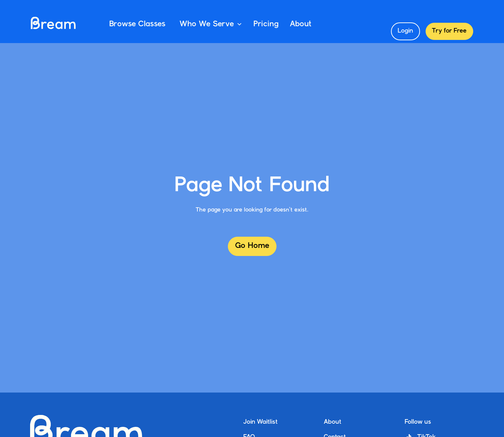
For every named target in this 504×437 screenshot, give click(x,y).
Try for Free (449, 31)
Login (405, 31)
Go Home (252, 246)
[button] (209, 24)
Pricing (266, 24)
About (301, 24)
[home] (53, 24)
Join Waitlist (260, 422)
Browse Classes (137, 24)
